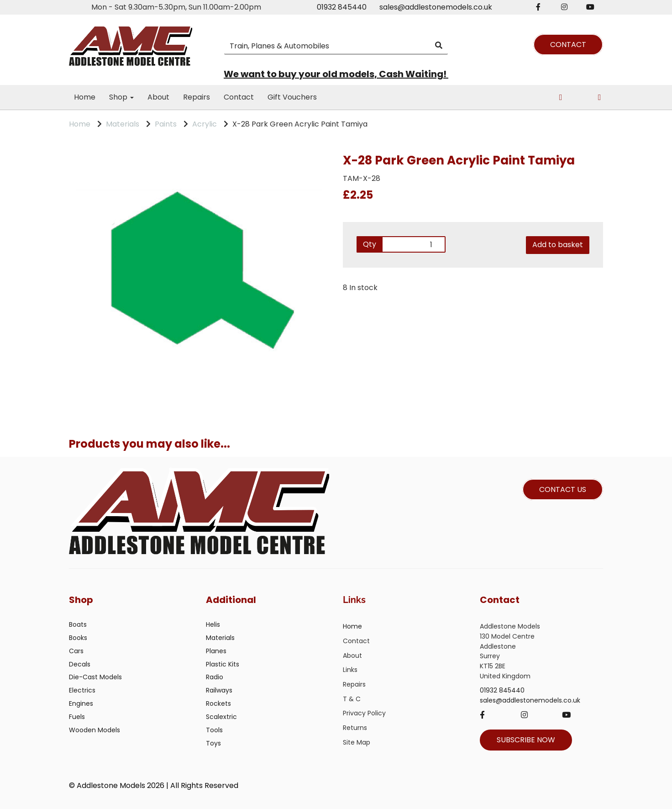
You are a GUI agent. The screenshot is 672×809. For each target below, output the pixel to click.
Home (85, 97)
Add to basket (558, 245)
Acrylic (205, 124)
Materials (123, 124)
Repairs (197, 97)
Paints (166, 124)
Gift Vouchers (292, 97)
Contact (239, 97)
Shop (121, 97)
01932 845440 (342, 7)
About (158, 97)
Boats (78, 624)
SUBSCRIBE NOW (526, 740)
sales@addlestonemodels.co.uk (436, 7)
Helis (213, 624)
